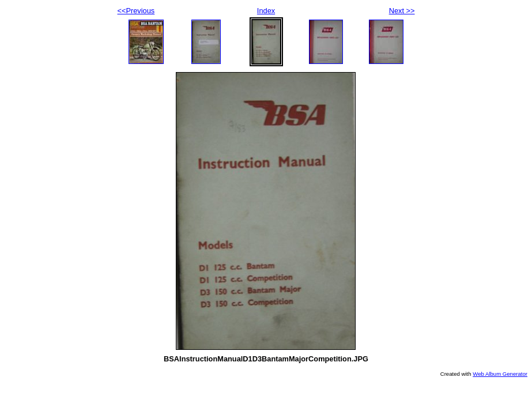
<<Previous (136, 11)
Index (266, 11)
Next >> (402, 11)
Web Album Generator (500, 374)
